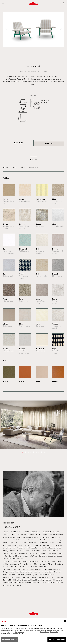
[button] (62, 30)
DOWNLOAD (49, 144)
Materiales (18, 143)
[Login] (60, 3)
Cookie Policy (54, 632)
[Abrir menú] (3, 3)
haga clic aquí (20, 632)
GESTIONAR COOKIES (10, 639)
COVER (32, 156)
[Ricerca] (64, 3)
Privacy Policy (44, 632)
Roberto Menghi (37, 71)
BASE (32, 160)
